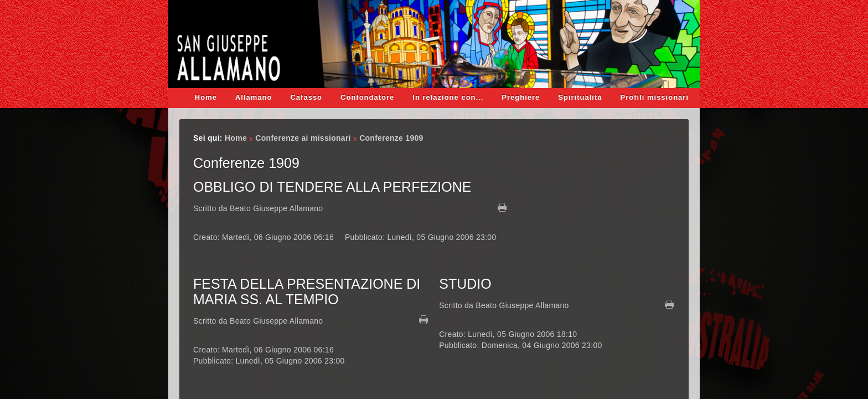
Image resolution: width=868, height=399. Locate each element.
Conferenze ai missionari (303, 138)
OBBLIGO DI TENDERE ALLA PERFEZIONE (332, 187)
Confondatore (367, 97)
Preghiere (521, 97)
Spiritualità (580, 97)
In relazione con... (448, 97)
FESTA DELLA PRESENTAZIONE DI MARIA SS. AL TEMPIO (307, 291)
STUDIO (465, 284)
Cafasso (306, 97)
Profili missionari (655, 97)
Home (206, 97)
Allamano (254, 97)
